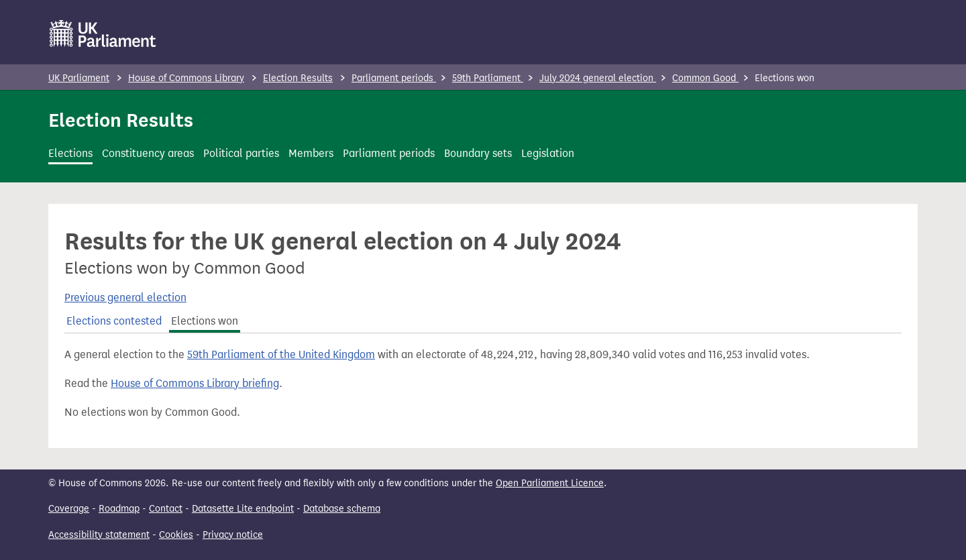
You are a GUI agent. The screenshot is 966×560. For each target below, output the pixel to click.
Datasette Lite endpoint (243, 509)
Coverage (69, 509)
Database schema (342, 509)
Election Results (298, 78)
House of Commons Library (186, 78)
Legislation (548, 153)
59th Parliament (488, 78)
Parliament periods (394, 78)
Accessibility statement (99, 535)
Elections (70, 153)
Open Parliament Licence (550, 483)
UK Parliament (79, 78)
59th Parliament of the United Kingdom (281, 354)
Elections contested (114, 321)
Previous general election (125, 297)
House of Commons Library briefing (195, 383)
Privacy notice (233, 535)
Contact (166, 509)
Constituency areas (148, 153)
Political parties (241, 153)
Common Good (705, 78)
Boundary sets (478, 153)
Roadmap (119, 509)
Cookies (176, 535)
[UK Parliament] (103, 34)
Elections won (205, 321)
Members (311, 153)
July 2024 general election (598, 78)
